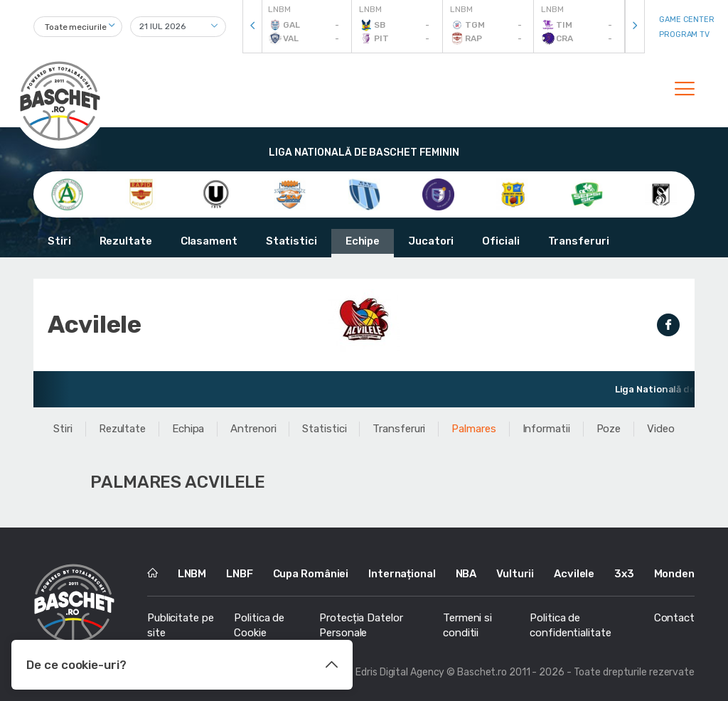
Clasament (209, 241)
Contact (674, 618)
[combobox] (78, 27)
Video (661, 429)
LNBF (240, 574)
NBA (466, 574)
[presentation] (252, 27)
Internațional (402, 574)
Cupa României (311, 574)
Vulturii (515, 574)
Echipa (188, 429)
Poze (609, 429)
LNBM (192, 574)
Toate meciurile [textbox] (76, 27)
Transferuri (579, 241)
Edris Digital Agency (400, 672)
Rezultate (126, 241)
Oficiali (500, 241)
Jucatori (431, 241)
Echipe (363, 241)
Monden (674, 574)
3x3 (624, 574)
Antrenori (253, 429)
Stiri (59, 241)
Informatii (546, 429)
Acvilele (574, 574)
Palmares (473, 429)
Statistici (291, 241)
